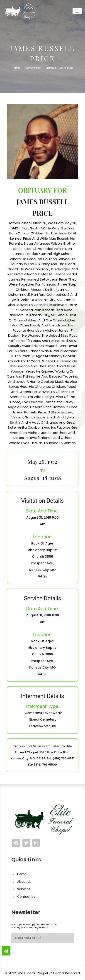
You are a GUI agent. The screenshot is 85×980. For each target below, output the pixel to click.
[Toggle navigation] (77, 11)
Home (22, 874)
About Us (24, 882)
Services (24, 889)
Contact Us (26, 897)
